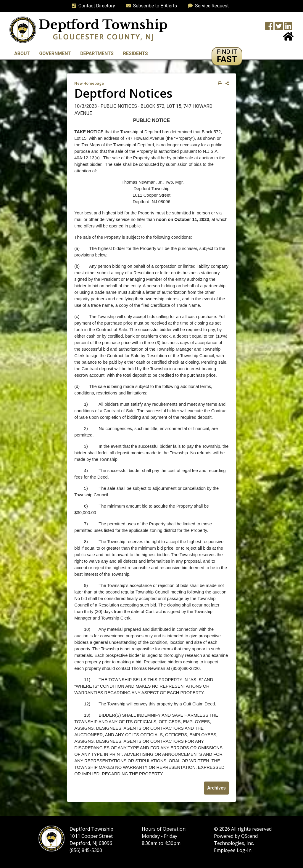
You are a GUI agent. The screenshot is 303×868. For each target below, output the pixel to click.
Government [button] (55, 53)
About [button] (22, 53)
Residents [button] (136, 53)
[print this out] (219, 83)
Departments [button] (97, 53)
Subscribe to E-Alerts (150, 6)
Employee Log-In (233, 850)
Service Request (207, 6)
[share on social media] (226, 83)
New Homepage (89, 83)
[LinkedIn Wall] (288, 28)
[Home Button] (288, 38)
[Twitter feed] (279, 28)
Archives (216, 788)
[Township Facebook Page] (269, 28)
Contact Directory (92, 6)
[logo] (88, 29)
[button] (227, 56)
